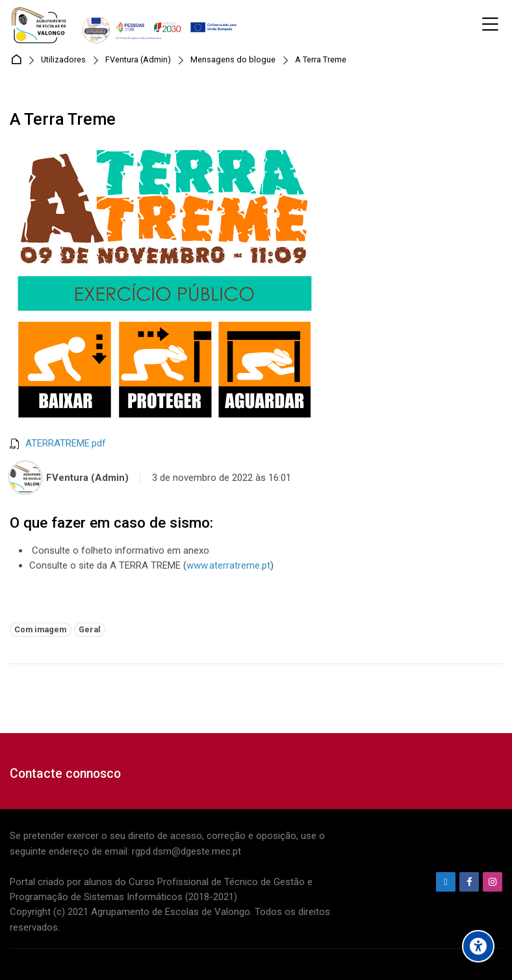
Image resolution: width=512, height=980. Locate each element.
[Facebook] (469, 882)
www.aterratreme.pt (228, 565)
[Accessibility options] (478, 946)
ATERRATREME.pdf (66, 443)
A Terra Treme (321, 60)
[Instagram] (493, 882)
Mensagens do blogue (233, 60)
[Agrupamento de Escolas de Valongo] (126, 25)
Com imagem (40, 629)
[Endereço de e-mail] (446, 882)
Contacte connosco (65, 774)
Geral (90, 629)
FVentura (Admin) (138, 60)
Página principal (19, 60)
